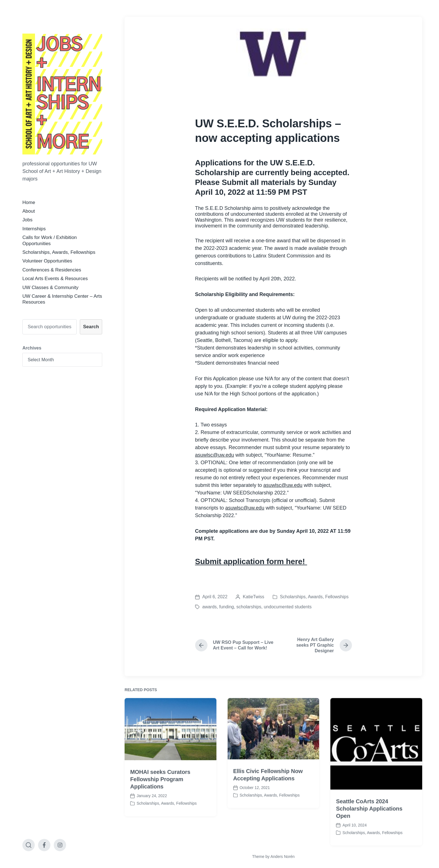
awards (210, 607)
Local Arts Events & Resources (55, 279)
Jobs (27, 220)
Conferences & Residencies (52, 270)
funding (227, 607)
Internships (34, 229)
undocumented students (288, 607)
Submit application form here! (251, 561)
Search (91, 327)
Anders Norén (282, 857)
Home (29, 202)
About (29, 211)
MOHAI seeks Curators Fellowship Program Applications (160, 824)
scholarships (249, 607)
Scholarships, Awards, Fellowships (59, 252)
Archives (32, 348)
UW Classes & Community (50, 288)
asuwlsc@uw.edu (215, 455)
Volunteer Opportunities (47, 261)
